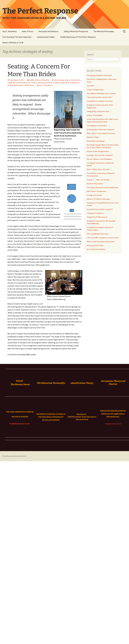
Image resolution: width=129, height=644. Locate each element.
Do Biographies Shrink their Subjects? (101, 129)
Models (32, 80)
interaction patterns (45, 83)
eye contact (32, 83)
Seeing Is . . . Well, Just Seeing (98, 180)
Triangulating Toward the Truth (98, 111)
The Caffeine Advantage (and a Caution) (101, 93)
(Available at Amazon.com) (19, 424)
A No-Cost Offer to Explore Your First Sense (103, 238)
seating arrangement (61, 83)
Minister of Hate (93, 137)
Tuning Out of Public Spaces (97, 217)
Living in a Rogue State (95, 90)
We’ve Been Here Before (96, 249)
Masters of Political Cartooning (98, 199)
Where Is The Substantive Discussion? (101, 242)
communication (75, 80)
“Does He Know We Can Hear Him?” (100, 97)
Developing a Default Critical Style (99, 75)
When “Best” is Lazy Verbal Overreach (101, 133)
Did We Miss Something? (96, 141)
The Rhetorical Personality (104, 31)
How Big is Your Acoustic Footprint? (100, 155)
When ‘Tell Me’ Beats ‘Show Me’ (98, 169)
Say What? (91, 86)
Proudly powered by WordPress (14, 456)
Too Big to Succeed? (94, 195)
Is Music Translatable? (95, 115)
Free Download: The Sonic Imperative (17, 37)
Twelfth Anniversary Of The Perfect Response (78, 37)
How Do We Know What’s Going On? (100, 209)
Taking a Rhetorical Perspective (76, 31)
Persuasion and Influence (48, 31)
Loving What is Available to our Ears (100, 101)
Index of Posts (28, 31)
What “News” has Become (96, 191)
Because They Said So (95, 184)
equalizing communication (17, 83)
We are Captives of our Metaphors (100, 159)
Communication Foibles (46, 37)
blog (66, 80)
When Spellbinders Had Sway (98, 234)
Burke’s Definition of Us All (13, 43)
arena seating (59, 80)
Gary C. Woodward (9, 31)
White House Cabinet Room (24, 85)
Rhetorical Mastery (42, 80)
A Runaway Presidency (95, 213)
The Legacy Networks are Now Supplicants (103, 187)
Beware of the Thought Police (98, 151)
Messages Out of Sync (95, 245)
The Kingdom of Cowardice (97, 126)
